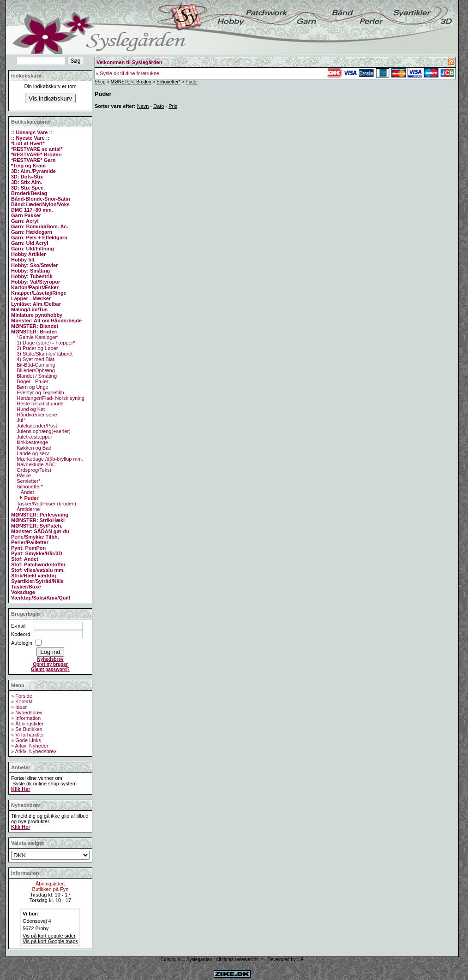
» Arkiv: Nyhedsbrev (34, 751)
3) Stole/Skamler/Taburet (44, 354)
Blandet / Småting (36, 376)
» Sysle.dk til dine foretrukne (127, 73)
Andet (27, 492)
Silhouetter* (29, 487)
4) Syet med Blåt (35, 359)
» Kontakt (22, 701)
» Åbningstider (27, 724)
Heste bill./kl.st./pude (39, 404)
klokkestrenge (32, 442)
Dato (159, 106)
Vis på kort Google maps (50, 941)
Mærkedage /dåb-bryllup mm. (49, 459)
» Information (26, 718)
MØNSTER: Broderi (131, 82)
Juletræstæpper (34, 437)
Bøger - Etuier (32, 381)
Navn (143, 106)
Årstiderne (27, 509)
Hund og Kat (30, 409)
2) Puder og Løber (36, 348)
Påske (23, 475)
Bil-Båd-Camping (35, 365)
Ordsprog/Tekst (33, 470)
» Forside (22, 696)
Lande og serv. (33, 453)
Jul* (20, 420)
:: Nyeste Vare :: (30, 138)
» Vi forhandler (27, 735)
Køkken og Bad (33, 448)
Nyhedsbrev (50, 659)
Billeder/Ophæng (35, 370)
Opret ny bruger (50, 664)
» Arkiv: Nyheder (30, 746)
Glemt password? (50, 669)
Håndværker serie (36, 415)
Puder (29, 498)
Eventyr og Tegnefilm (40, 392)
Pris (173, 106)
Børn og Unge (32, 387)
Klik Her (21, 789)
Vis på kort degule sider (49, 936)
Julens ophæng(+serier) (43, 431)
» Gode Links (26, 740)
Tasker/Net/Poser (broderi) (46, 504)
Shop (100, 82)
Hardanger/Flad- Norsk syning (50, 398)
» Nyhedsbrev (27, 713)
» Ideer (19, 707)
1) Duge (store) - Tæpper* (45, 343)
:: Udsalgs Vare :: (32, 132)
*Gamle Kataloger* (37, 337)
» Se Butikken (27, 729)
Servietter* (28, 481)
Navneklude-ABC (35, 464)
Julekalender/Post (36, 426)
